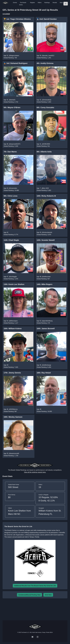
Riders (40, 3)
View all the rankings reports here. (35, 472)
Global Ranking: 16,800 (44, 411)
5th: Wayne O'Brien (12, 107)
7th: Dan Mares (10, 152)
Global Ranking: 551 (43, 146)
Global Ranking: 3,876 (44, 235)
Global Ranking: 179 (43, 323)
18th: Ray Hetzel (44, 373)
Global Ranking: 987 (10, 411)
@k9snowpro (13, 321)
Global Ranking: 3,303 (44, 102)
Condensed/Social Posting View (29, 595)
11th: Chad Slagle (11, 240)
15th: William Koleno (13, 329)
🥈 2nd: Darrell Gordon (47, 19)
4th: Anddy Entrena (45, 63)
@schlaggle (13, 277)
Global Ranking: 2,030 (11, 146)
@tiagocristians (14, 56)
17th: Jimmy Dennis (12, 373)
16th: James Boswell (46, 329)
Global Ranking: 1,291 (44, 58)
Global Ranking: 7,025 (11, 367)
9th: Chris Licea (10, 196)
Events (15, 3)
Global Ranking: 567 (43, 279)
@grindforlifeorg (47, 321)
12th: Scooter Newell (46, 240)
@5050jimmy (13, 409)
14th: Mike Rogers (44, 284)
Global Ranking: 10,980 (11, 190)
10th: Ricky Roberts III (46, 196)
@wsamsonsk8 (14, 453)
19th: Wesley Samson (13, 417)
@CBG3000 (46, 144)
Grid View (48, 595)
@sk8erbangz (47, 365)
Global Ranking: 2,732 (11, 102)
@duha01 (12, 100)
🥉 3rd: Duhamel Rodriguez (16, 63)
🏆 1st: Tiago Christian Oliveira (17, 19)
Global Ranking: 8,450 (44, 367)
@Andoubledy (47, 100)
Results (55, 3)
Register (32, 3)
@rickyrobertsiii (47, 232)
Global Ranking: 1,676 (11, 279)
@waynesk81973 (15, 144)
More (61, 3)
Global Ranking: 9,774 (11, 235)
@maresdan (13, 188)
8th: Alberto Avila (44, 152)
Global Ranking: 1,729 (11, 456)
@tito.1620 (45, 188)
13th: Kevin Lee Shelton (14, 284)
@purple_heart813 (48, 56)
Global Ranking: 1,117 (11, 323)
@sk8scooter (46, 277)
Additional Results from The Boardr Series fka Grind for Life (35, 586)
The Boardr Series (23, 4)
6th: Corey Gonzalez (45, 107)
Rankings (47, 3)
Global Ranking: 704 (10, 58)
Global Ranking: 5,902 (44, 190)
